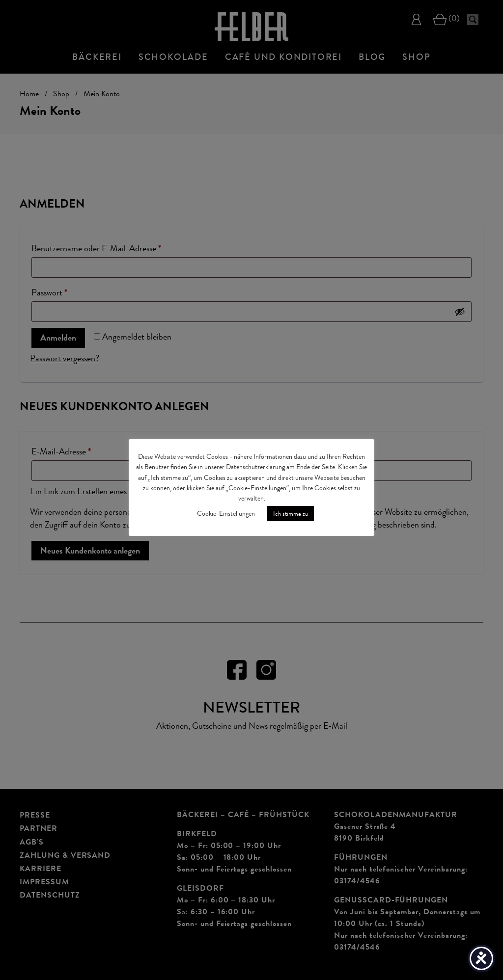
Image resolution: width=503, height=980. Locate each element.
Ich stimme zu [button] (291, 514)
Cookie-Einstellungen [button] (226, 514)
